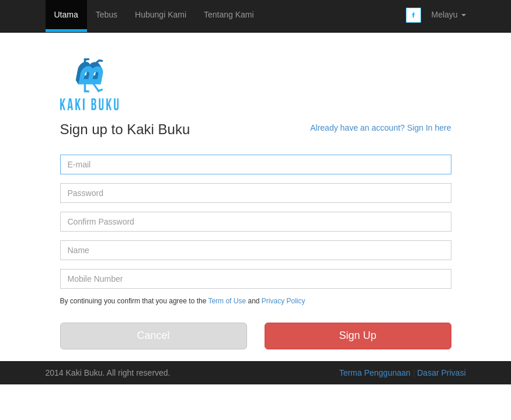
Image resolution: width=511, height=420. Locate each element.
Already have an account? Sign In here (380, 128)
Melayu (448, 15)
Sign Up (357, 335)
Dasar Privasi (441, 373)
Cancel (153, 335)
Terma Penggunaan (376, 373)
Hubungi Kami (161, 15)
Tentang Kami (229, 15)
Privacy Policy (284, 301)
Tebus (107, 15)
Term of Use (227, 301)
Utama (66, 15)
